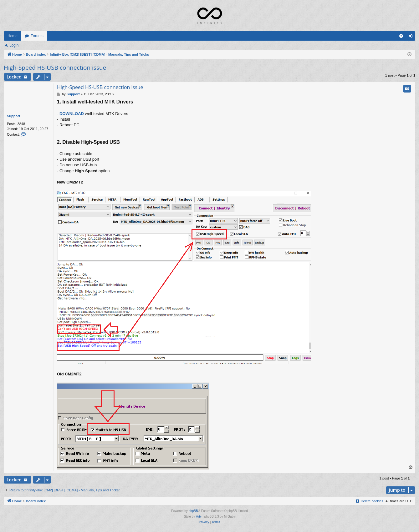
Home (13, 36)
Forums (37, 36)
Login (14, 45)
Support (13, 116)
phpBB (193, 511)
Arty (199, 517)
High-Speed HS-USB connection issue (55, 68)
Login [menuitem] (412, 37)
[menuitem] (401, 36)
